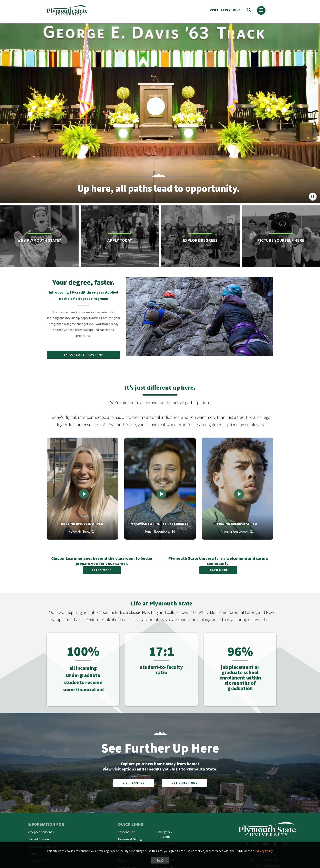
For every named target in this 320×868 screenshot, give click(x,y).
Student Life (127, 832)
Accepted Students (41, 832)
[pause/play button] (313, 197)
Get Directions (184, 783)
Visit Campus (134, 783)
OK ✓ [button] (160, 860)
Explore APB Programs (83, 355)
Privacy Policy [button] (264, 851)
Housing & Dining (130, 839)
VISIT (214, 10)
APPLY (226, 10)
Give (237, 10)
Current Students (40, 839)
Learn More (102, 570)
